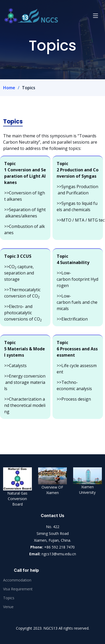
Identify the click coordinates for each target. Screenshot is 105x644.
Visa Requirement (18, 589)
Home (9, 88)
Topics (9, 598)
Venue (8, 607)
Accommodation (17, 580)
